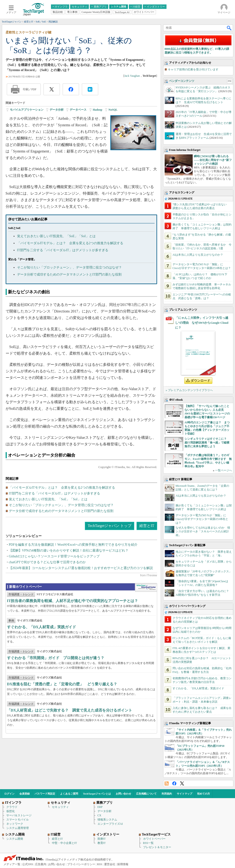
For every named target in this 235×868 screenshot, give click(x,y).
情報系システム (107, 820)
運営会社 (110, 864)
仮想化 (11, 811)
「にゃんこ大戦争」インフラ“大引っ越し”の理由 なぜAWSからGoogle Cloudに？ (202, 323)
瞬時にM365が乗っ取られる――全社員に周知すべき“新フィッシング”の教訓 (213, 160)
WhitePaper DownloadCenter (146, 588)
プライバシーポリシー (81, 864)
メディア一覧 (12, 864)
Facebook (174, 783)
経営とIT (147, 526)
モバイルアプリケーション (27, 110)
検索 (229, 28)
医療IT (102, 839)
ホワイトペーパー (154, 839)
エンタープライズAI (110, 824)
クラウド (12, 807)
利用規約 (167, 794)
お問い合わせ (123, 794)
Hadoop (98, 110)
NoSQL (113, 110)
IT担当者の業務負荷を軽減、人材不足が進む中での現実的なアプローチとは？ (73, 601)
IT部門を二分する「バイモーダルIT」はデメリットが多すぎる (63, 250)
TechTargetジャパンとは (97, 794)
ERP (100, 807)
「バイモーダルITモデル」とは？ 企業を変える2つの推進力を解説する (70, 243)
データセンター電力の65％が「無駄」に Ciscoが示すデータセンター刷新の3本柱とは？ (202, 519)
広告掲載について (146, 794)
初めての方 (204, 794)
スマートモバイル (18, 820)
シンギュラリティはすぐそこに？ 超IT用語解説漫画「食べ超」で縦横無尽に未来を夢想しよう (207, 443)
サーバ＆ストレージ (19, 815)
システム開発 (15, 839)
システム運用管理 (18, 828)
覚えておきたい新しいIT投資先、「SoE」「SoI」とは (56, 236)
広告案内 (41, 864)
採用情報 (123, 864)
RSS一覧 (148, 843)
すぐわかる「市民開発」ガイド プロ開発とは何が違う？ (56, 658)
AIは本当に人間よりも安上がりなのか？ (198, 255)
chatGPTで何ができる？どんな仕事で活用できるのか (47, 562)
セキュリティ (60, 807)
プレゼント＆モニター (157, 847)
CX (99, 815)
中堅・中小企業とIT (64, 843)
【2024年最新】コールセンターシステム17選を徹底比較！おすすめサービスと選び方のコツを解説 (81, 568)
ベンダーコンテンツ (182, 81)
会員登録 (25, 794)
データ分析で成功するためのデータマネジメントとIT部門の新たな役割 (69, 274)
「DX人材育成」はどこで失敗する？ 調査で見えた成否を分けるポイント (70, 710)
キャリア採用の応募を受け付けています (193, 69)
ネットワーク (15, 824)
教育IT (102, 843)
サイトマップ (184, 794)
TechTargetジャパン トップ (110, 526)
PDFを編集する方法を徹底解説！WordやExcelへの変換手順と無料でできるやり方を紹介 (73, 545)
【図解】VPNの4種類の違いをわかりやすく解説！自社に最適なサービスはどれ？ (69, 550)
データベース (78, 110)
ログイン (9, 794)
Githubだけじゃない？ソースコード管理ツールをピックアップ (54, 556)
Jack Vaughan (132, 76)
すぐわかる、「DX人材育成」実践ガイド (42, 627)
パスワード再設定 (45, 794)
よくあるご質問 (69, 794)
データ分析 (57, 110)
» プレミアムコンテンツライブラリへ (189, 390)
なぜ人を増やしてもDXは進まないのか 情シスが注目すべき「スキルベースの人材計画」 (203, 531)
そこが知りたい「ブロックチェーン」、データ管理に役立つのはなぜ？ (69, 267)
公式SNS (28, 864)
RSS (167, 783)
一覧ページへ (224, 470)
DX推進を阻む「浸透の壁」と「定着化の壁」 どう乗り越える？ (62, 684)
